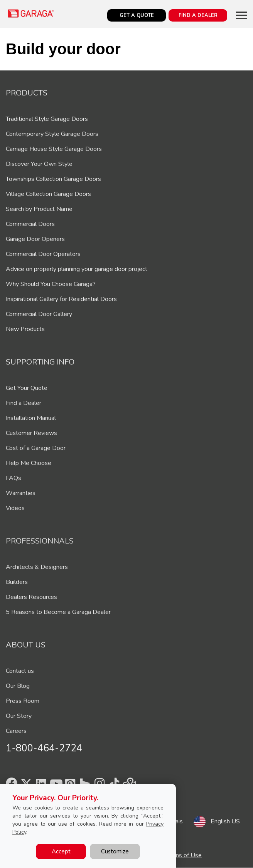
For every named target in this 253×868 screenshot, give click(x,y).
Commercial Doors (30, 224)
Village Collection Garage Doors (48, 194)
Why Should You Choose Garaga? (51, 284)
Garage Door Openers (35, 239)
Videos (15, 508)
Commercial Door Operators (43, 254)
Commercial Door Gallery (39, 314)
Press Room (23, 701)
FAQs (13, 478)
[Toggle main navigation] (241, 15)
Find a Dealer (24, 403)
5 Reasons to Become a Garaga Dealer (58, 612)
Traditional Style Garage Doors (47, 119)
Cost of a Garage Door (36, 448)
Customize (115, 851)
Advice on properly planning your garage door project (77, 269)
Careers (16, 731)
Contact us (20, 671)
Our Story (19, 716)
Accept (61, 851)
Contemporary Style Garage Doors (52, 134)
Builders (17, 582)
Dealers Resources (31, 597)
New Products (25, 329)
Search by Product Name (39, 209)
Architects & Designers (37, 567)
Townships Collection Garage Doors (53, 179)
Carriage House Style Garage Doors (54, 149)
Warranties (21, 493)
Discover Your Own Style (39, 164)
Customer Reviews (31, 433)
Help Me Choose (29, 463)
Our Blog (18, 686)
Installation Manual (31, 418)
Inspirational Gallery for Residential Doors (61, 299)
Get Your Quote (27, 388)
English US (225, 821)
